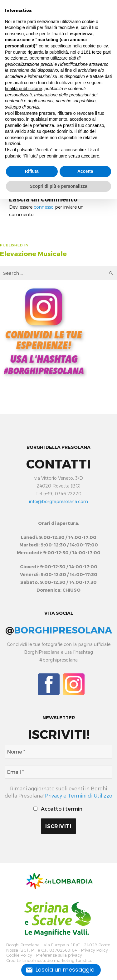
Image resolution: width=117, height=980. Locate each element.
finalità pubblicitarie (24, 89)
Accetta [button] (85, 171)
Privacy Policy (95, 950)
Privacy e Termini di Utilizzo (79, 796)
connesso (44, 207)
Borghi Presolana (23, 945)
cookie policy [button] (95, 46)
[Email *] (58, 772)
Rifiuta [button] (32, 171)
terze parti (102, 52)
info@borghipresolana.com (58, 501)
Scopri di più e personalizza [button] (58, 186)
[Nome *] (58, 752)
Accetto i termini (58, 809)
